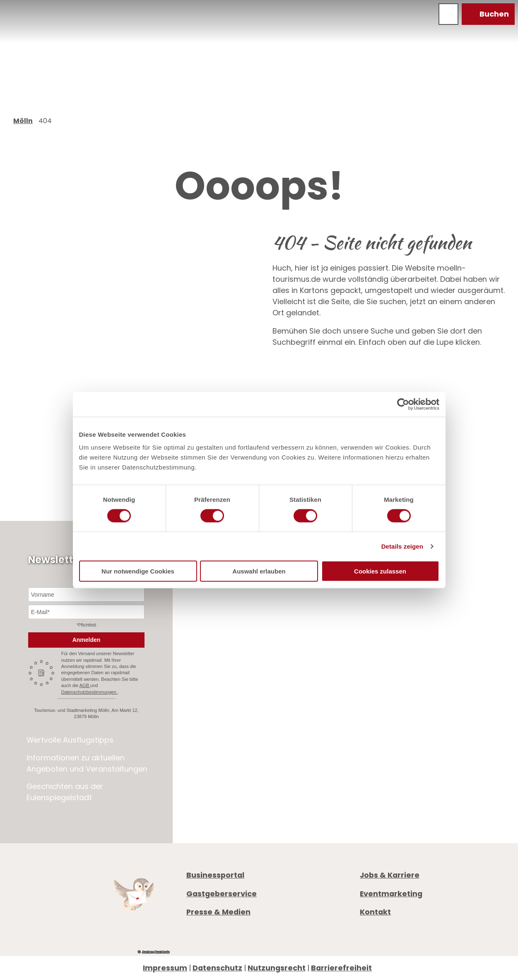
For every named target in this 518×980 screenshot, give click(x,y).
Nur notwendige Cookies (138, 571)
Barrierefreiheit (341, 968)
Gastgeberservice (222, 894)
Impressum (165, 968)
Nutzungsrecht (277, 968)
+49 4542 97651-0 (407, 687)
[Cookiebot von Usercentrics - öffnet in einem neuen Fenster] (403, 404)
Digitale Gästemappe (400, 750)
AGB (85, 685)
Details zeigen (402, 546)
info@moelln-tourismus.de (430, 698)
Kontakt (375, 912)
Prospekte (378, 728)
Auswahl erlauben (259, 571)
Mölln (23, 121)
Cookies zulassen (380, 571)
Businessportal (215, 875)
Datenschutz (217, 968)
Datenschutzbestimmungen (89, 692)
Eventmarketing (391, 894)
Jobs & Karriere (390, 875)
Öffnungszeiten (389, 717)
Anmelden (87, 640)
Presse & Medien (218, 912)
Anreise (373, 739)
